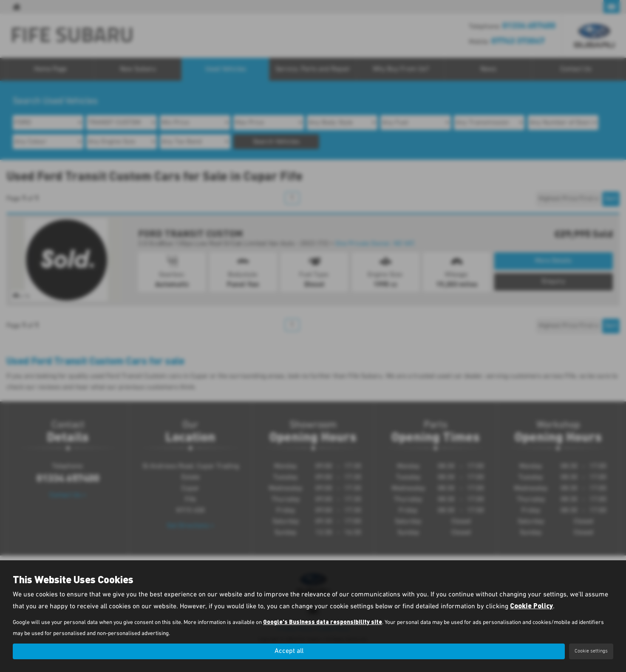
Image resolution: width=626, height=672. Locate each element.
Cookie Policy (531, 606)
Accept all (289, 651)
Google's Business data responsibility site (323, 622)
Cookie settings (591, 651)
